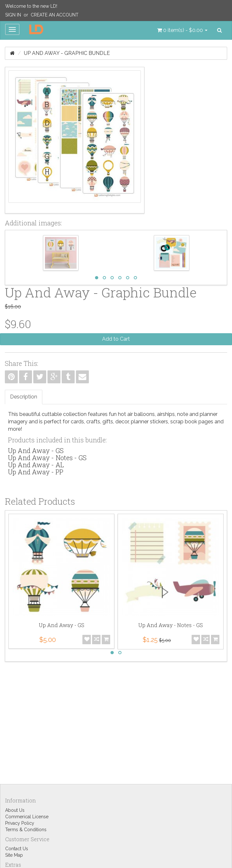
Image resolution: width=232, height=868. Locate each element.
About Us (15, 810)
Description (24, 397)
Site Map (14, 855)
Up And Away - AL (36, 465)
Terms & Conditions (26, 830)
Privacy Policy (20, 823)
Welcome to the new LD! (31, 6)
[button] (182, 30)
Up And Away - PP (36, 472)
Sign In (13, 15)
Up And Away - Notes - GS (47, 458)
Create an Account (55, 15)
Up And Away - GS (36, 450)
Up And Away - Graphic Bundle (67, 53)
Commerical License (27, 817)
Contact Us (17, 849)
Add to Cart (116, 339)
